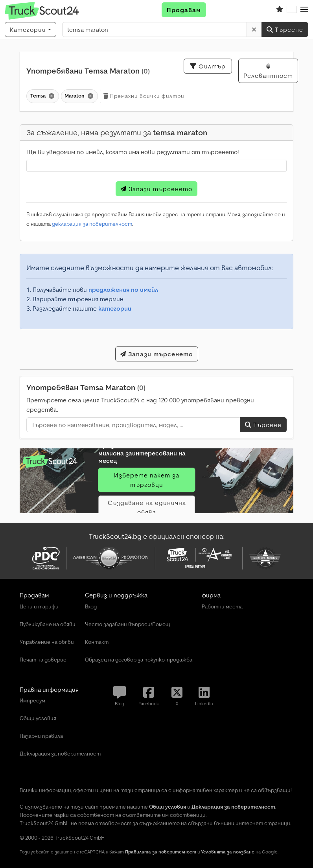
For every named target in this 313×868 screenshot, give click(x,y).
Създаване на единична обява (147, 507)
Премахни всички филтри (144, 96)
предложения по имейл (123, 289)
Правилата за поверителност (161, 852)
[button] (304, 10)
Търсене (285, 29)
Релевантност (268, 71)
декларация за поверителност (92, 224)
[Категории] (30, 29)
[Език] (292, 10)
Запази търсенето (156, 189)
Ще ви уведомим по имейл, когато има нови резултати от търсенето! (133, 152)
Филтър (208, 66)
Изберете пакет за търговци (147, 480)
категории (115, 308)
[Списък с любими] (280, 10)
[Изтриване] (254, 29)
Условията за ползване (228, 852)
